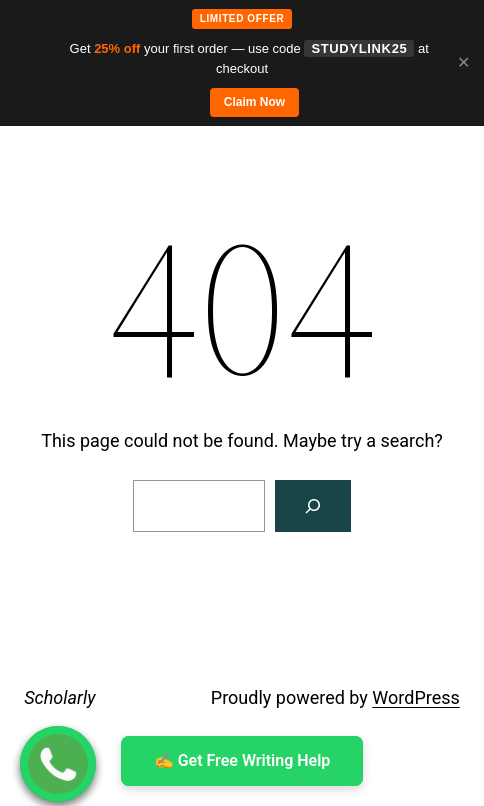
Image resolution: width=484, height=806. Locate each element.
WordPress (415, 697)
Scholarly (59, 697)
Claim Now (254, 102)
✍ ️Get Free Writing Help (242, 760)
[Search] (313, 506)
